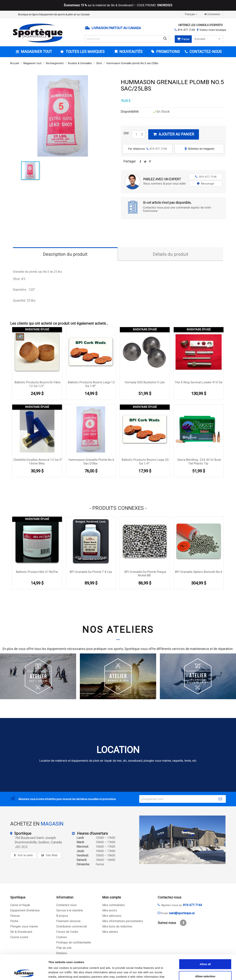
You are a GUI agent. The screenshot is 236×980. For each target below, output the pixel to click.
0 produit (208, 39)
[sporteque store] (182, 840)
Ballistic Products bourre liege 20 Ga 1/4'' (145, 462)
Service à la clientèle (70, 910)
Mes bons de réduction (117, 926)
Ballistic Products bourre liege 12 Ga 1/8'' (91, 384)
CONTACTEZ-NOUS (205, 52)
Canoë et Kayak (20, 905)
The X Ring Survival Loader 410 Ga (199, 382)
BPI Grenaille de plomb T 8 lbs (91, 572)
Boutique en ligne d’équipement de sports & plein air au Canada (54, 14)
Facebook (183, 923)
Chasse (15, 916)
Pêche (14, 921)
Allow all (205, 941)
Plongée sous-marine (24, 926)
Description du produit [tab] (65, 254)
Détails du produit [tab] (171, 254)
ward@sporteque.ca (182, 913)
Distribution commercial (72, 926)
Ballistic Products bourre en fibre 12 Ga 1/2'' (38, 384)
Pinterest (150, 163)
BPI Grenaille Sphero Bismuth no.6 (199, 572)
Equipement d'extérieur (25, 910)
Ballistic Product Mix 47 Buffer (37, 572)
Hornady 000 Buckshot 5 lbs (145, 382)
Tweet (145, 163)
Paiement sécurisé (68, 921)
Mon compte (112, 897)
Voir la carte (25, 855)
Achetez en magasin (199, 149)
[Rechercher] (127, 39)
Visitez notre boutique (213, 30)
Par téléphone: (147, 149)
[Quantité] (136, 134)
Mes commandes (114, 905)
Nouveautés (130, 52)
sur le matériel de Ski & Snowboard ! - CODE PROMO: (118, 5)
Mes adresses (112, 916)
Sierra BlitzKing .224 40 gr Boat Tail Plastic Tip (199, 462)
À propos (62, 916)
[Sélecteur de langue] (192, 14)
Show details (194, 973)
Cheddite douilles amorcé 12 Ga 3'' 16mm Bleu (38, 462)
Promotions (168, 52)
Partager (140, 163)
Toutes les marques (85, 52)
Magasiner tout (36, 52)
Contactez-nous (66, 905)
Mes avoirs (110, 910)
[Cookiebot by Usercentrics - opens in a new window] (24, 973)
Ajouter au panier (174, 134)
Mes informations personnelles (123, 921)
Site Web (52, 855)
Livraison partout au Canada (116, 28)
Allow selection (205, 953)
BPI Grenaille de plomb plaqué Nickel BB (145, 574)
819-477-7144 (186, 30)
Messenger (206, 184)
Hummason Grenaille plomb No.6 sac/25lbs (91, 462)
